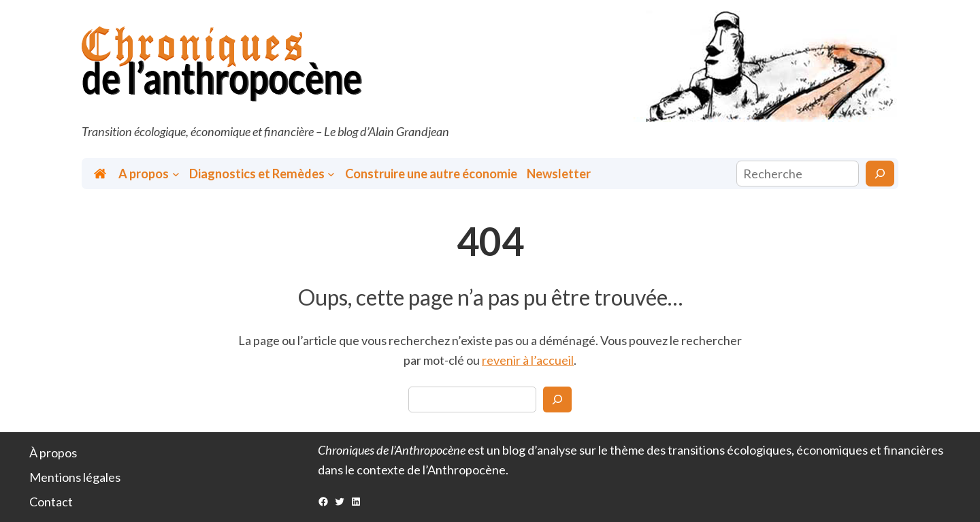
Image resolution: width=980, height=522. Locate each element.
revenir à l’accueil (528, 360)
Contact (51, 502)
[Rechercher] (880, 174)
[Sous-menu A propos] (176, 174)
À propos (53, 453)
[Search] (557, 399)
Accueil (101, 174)
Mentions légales (75, 477)
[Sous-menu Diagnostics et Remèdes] (331, 174)
